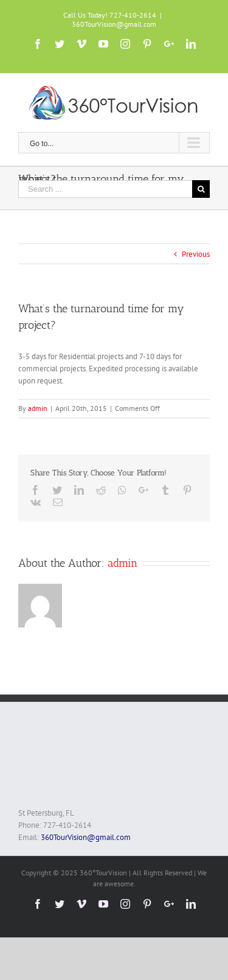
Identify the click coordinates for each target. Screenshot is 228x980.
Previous (196, 254)
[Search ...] (105, 189)
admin (38, 408)
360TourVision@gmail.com (114, 24)
